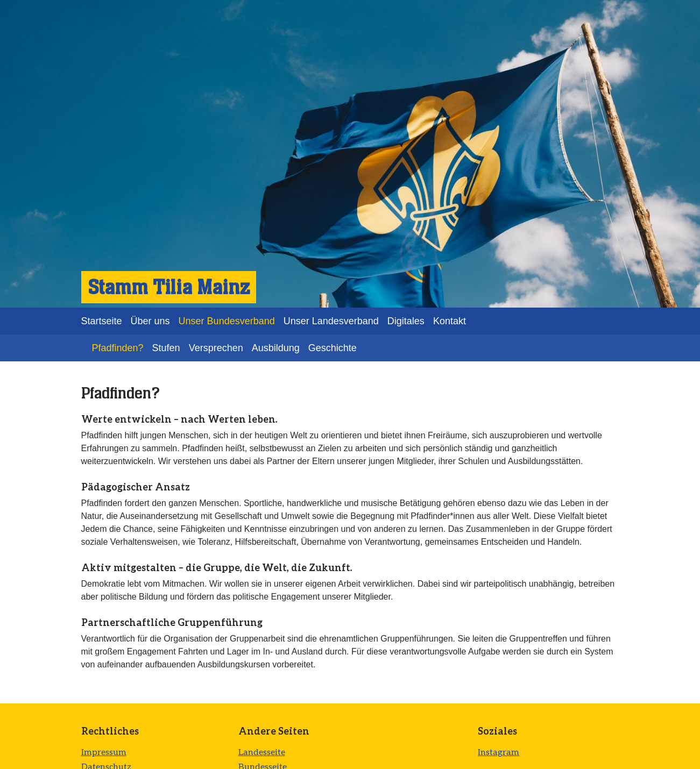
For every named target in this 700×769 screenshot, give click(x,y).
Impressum (104, 752)
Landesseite (262, 752)
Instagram (499, 752)
